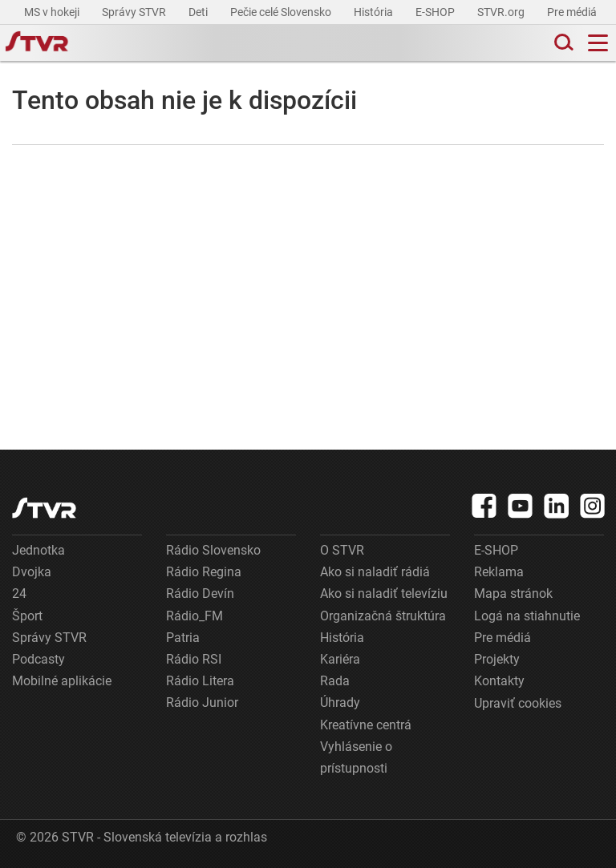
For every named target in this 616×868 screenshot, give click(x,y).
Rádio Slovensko (213, 550)
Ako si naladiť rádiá (375, 572)
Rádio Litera (200, 681)
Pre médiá (573, 12)
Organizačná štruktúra (383, 616)
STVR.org (502, 12)
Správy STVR (135, 12)
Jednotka (38, 550)
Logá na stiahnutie (527, 616)
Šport (27, 616)
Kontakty (499, 681)
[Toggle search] (562, 43)
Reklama (499, 572)
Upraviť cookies (518, 703)
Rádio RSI (194, 659)
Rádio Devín (200, 593)
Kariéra (340, 659)
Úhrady (340, 702)
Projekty (497, 659)
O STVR (342, 550)
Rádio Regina (204, 572)
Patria (183, 638)
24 (19, 593)
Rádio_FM (195, 616)
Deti (199, 12)
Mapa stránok (513, 593)
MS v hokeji (53, 12)
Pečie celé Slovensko (282, 12)
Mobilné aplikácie (62, 681)
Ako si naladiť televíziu (384, 593)
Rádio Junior (202, 702)
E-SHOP (436, 12)
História (375, 12)
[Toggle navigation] (598, 43)
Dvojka (32, 572)
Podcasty (38, 659)
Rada (335, 681)
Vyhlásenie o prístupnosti (356, 757)
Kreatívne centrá (366, 725)
